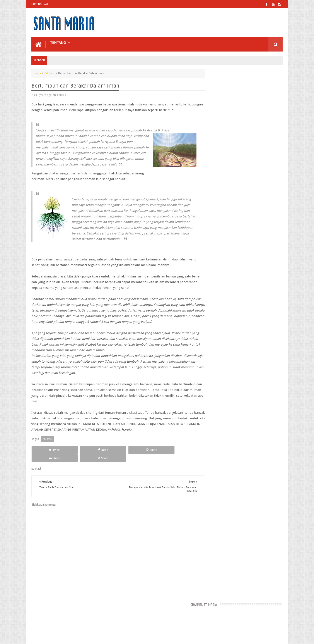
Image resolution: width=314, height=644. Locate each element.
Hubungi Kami (40, 4)
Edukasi (50, 73)
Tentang (58, 42)
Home (37, 73)
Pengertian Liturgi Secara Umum (251, 240)
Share (81, 466)
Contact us (272, 624)
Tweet (47, 466)
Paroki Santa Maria (71, 637)
